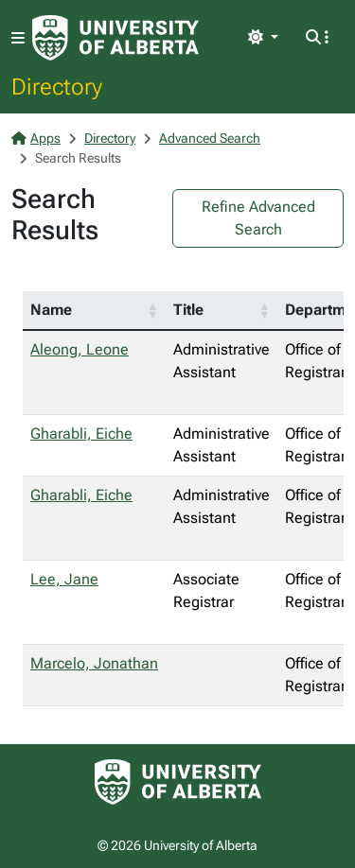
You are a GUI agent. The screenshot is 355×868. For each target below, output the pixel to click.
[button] (152, 310)
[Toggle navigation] (18, 38)
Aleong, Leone (80, 349)
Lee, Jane (64, 579)
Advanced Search (210, 138)
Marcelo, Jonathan (94, 663)
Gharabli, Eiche (81, 434)
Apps (36, 138)
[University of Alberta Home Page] (115, 38)
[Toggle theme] (263, 38)
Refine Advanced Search (258, 218)
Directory (57, 86)
